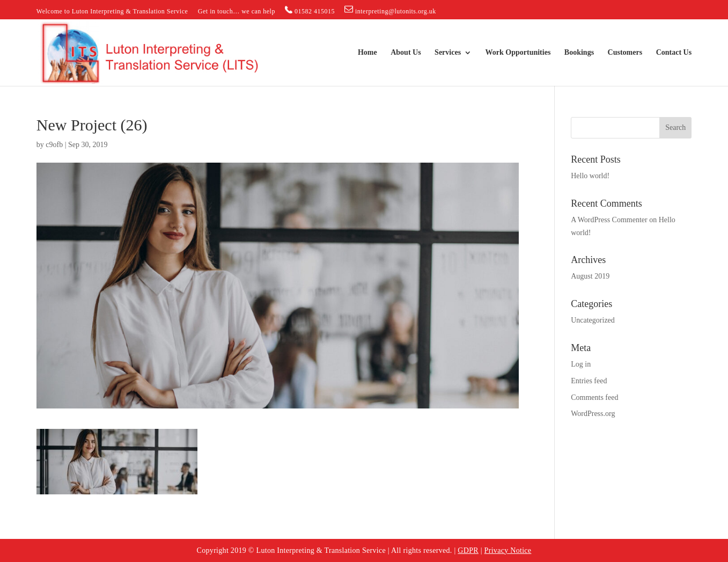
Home (367, 53)
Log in (581, 364)
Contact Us (674, 53)
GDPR (468, 550)
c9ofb (54, 145)
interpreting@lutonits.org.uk (390, 10)
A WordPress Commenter (609, 220)
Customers (625, 53)
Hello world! (590, 176)
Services (448, 53)
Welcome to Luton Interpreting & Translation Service (112, 12)
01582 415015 (310, 10)
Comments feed (594, 397)
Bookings (579, 53)
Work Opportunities (518, 53)
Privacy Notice (508, 550)
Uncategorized (593, 320)
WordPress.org (593, 414)
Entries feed (589, 381)
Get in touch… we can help (237, 12)
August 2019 (590, 276)
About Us (406, 53)
